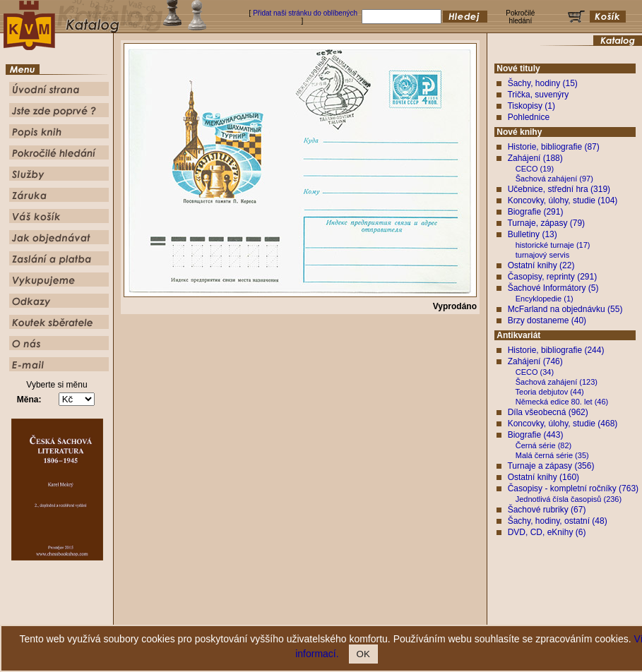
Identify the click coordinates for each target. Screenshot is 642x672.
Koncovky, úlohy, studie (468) (563, 424)
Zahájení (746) (535, 361)
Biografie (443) (536, 435)
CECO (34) (535, 372)
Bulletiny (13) (533, 234)
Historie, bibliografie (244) (556, 350)
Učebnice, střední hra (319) (559, 189)
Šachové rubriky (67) (547, 510)
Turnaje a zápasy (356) (551, 466)
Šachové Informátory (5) (553, 288)
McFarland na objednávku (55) (565, 309)
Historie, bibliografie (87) (554, 147)
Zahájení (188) (535, 158)
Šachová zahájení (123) (557, 382)
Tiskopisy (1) (531, 106)
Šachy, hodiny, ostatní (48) (558, 521)
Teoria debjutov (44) (550, 392)
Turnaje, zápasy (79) (546, 223)
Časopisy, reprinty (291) (553, 277)
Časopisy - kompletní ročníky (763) (573, 488)
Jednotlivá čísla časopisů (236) (569, 499)
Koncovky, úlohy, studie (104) (563, 200)
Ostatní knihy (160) (543, 477)
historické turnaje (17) (553, 245)
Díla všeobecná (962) (548, 412)
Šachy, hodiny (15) (543, 83)
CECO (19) (535, 169)
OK (363, 654)
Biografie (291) (536, 212)
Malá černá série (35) (552, 455)
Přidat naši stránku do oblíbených (305, 13)
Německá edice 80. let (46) (562, 402)
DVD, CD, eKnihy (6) (547, 532)
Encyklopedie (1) (545, 299)
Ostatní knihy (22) (541, 265)
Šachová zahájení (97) (554, 179)
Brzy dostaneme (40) (547, 320)
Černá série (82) (543, 445)
